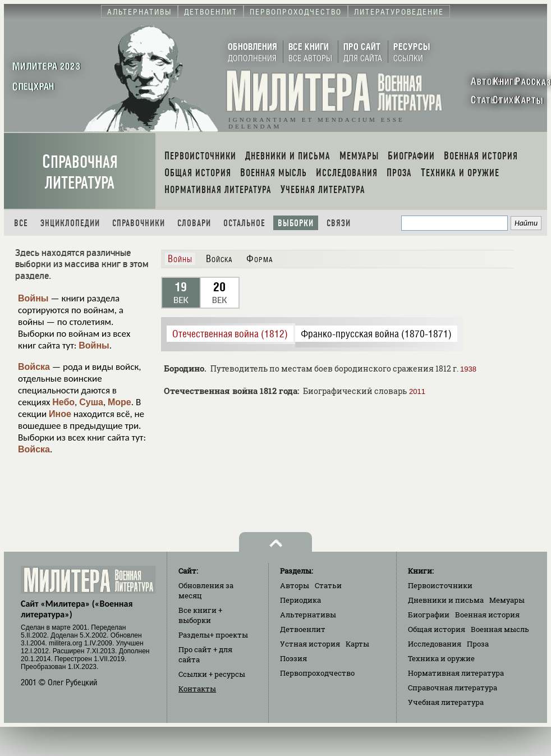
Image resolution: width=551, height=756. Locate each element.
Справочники (139, 223)
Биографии (429, 615)
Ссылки (212, 674)
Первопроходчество (317, 673)
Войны (33, 298)
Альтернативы (308, 615)
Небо (63, 402)
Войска (34, 367)
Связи (339, 223)
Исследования (435, 644)
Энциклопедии (70, 223)
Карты (357, 644)
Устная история (310, 644)
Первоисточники (440, 585)
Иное (60, 414)
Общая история (437, 629)
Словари (194, 223)
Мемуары (507, 600)
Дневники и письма (446, 600)
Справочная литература (80, 172)
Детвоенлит (303, 629)
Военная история (487, 615)
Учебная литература (446, 702)
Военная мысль (500, 629)
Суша (91, 402)
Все (21, 223)
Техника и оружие (441, 658)
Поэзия (293, 658)
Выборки (296, 223)
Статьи (328, 585)
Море (120, 402)
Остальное (244, 223)
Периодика (300, 600)
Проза (478, 644)
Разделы (213, 635)
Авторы (295, 585)
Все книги (200, 615)
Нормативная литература (456, 673)
